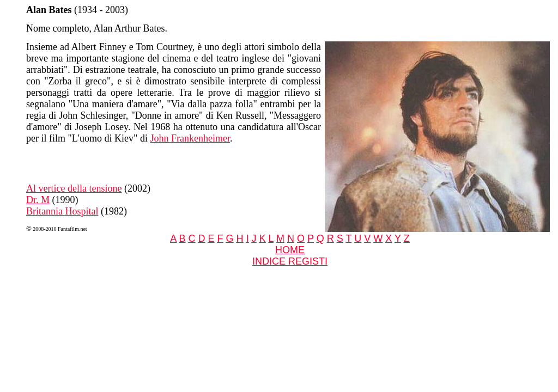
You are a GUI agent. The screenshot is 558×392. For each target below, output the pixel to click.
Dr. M (38, 200)
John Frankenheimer (190, 138)
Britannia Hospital (62, 211)
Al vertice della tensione (74, 188)
